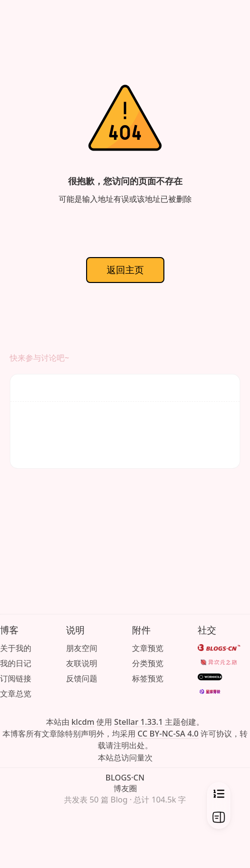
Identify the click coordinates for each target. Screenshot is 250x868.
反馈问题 (82, 678)
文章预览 (148, 648)
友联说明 (82, 663)
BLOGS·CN (125, 778)
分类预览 (148, 663)
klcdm (83, 722)
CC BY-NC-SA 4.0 (168, 734)
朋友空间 (82, 648)
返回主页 (125, 270)
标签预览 (148, 678)
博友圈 (125, 788)
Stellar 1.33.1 (138, 722)
